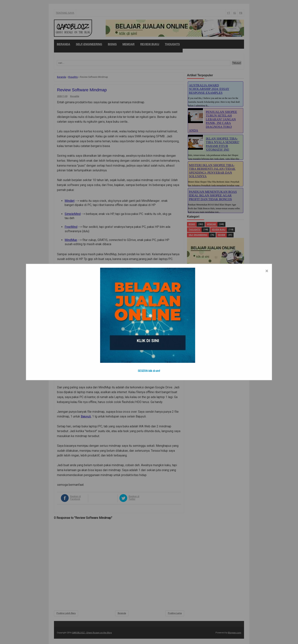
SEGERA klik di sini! (149, 371)
